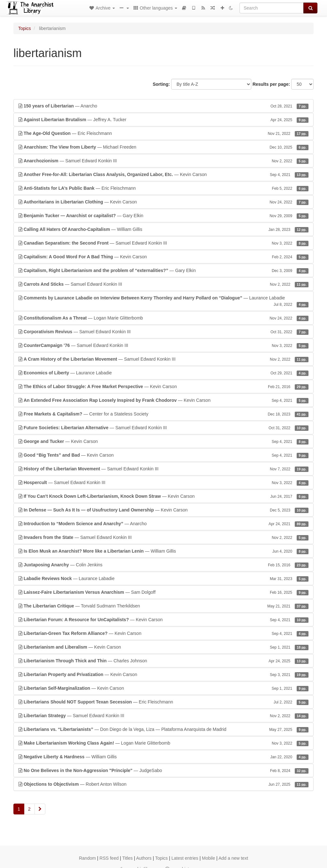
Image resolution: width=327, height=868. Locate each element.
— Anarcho (163, 106)
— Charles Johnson (163, 661)
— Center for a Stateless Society (163, 414)
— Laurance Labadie (163, 301)
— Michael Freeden (163, 147)
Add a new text (233, 858)
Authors (144, 858)
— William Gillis (163, 229)
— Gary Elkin (163, 216)
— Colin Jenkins (163, 565)
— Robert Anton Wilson (163, 784)
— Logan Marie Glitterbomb (163, 318)
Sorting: (161, 84)
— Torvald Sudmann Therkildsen (163, 606)
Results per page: (271, 84)
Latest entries (185, 858)
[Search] (272, 8)
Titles (128, 858)
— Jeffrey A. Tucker (163, 120)
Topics (25, 28)
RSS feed (109, 858)
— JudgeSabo (163, 770)
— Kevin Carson (163, 174)
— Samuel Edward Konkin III (163, 161)
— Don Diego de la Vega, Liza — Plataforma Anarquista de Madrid (163, 729)
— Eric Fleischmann (163, 133)
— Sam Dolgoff (163, 592)
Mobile (208, 858)
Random (87, 858)
